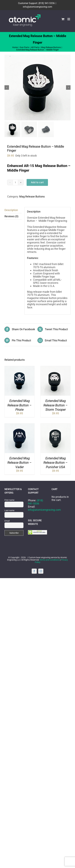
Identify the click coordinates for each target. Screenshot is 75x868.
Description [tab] (11, 210)
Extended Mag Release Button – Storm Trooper (56, 405)
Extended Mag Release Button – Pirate (19, 405)
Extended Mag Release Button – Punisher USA (56, 463)
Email (7, 521)
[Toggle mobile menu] (69, 19)
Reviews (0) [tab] (11, 216)
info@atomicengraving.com (37, 7)
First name (9, 500)
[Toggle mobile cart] (63, 19)
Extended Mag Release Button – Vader (19, 463)
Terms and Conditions (50, 560)
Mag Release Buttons (32, 197)
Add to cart (37, 182)
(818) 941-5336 (35, 502)
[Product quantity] (15, 182)
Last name (9, 510)
